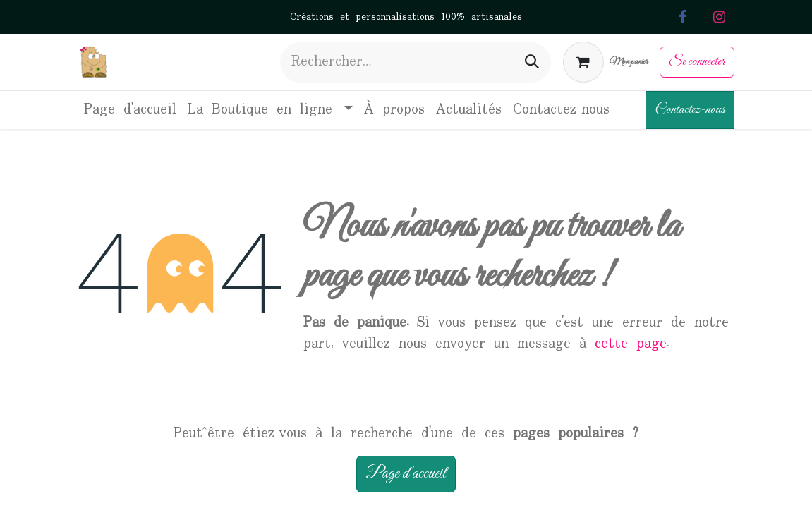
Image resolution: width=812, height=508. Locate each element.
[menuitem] (130, 110)
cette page (631, 344)
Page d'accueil (406, 474)
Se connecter (697, 62)
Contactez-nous (690, 110)
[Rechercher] (532, 62)
